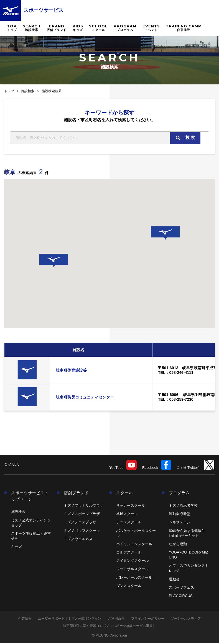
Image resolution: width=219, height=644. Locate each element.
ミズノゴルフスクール (82, 531)
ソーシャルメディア (186, 619)
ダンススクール (129, 587)
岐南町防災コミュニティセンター (85, 398)
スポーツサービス (44, 10)
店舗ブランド (76, 494)
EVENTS (151, 28)
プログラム (179, 494)
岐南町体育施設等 (71, 371)
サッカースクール (131, 506)
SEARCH (32, 28)
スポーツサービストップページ (30, 497)
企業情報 (25, 619)
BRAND (57, 28)
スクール (124, 494)
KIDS (78, 28)
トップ (9, 91)
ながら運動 (178, 545)
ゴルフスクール (129, 553)
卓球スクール (127, 515)
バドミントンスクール (134, 545)
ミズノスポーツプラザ (82, 515)
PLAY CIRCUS (181, 597)
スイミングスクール (132, 561)
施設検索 (28, 91)
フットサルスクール (132, 570)
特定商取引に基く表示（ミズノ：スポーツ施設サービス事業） (109, 627)
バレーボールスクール (134, 578)
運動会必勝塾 (180, 515)
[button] (54, 261)
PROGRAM (125, 28)
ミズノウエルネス (78, 540)
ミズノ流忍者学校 (183, 506)
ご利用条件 (116, 619)
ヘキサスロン (180, 523)
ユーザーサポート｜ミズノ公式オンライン (70, 619)
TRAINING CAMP (184, 28)
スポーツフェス (181, 588)
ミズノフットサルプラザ (84, 506)
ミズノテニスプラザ (80, 523)
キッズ (16, 548)
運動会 (174, 580)
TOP (12, 28)
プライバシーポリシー (148, 619)
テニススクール (129, 523)
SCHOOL (98, 28)
